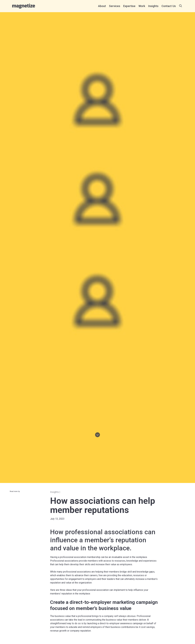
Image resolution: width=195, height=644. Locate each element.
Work (142, 6)
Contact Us (169, 6)
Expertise (129, 6)
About (102, 6)
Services (115, 6)
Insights (153, 6)
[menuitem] (102, 6)
